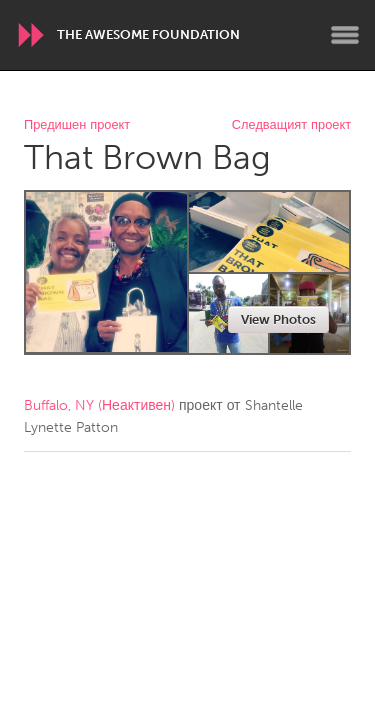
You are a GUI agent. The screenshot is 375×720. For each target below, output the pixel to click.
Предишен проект (77, 125)
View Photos (278, 319)
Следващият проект (291, 125)
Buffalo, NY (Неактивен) (99, 405)
